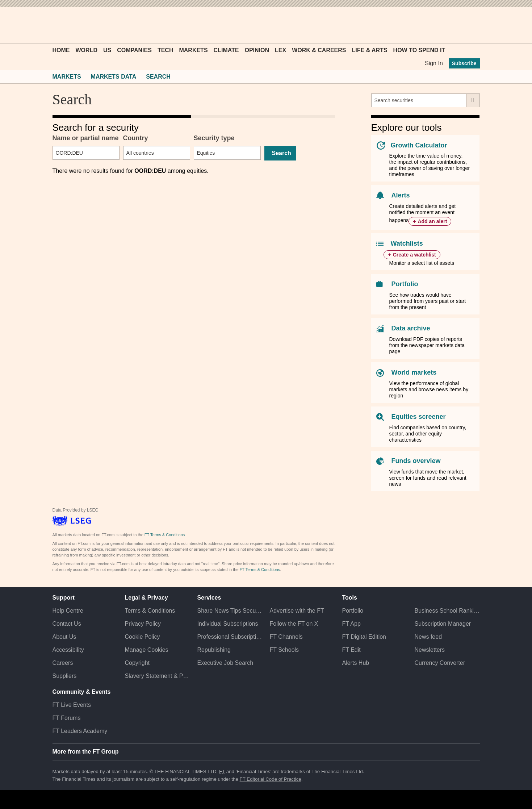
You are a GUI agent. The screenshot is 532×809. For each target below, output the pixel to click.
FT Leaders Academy (80, 731)
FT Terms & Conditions (165, 535)
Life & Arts (370, 50)
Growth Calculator (419, 145)
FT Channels (286, 637)
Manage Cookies (147, 650)
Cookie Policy (143, 637)
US (107, 50)
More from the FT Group (86, 752)
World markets (414, 372)
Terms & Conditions (150, 611)
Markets (193, 50)
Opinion (257, 50)
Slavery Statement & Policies (158, 676)
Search (158, 77)
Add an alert (432, 221)
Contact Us (67, 624)
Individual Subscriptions (228, 624)
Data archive (410, 328)
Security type (214, 138)
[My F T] (470, 25)
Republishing (214, 650)
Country (136, 138)
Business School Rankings (447, 611)
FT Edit (351, 650)
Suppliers (65, 676)
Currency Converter (440, 663)
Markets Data (114, 77)
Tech (166, 50)
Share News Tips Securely (230, 611)
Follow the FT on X (294, 624)
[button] (56, 25)
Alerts (400, 195)
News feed (428, 637)
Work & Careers (319, 50)
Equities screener (418, 417)
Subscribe (464, 63)
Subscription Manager (443, 624)
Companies (134, 50)
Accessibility (68, 650)
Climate (226, 50)
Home (61, 50)
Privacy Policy (143, 624)
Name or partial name (86, 138)
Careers (63, 663)
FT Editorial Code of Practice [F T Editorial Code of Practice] (271, 779)
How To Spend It (419, 50)
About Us (64, 637)
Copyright (137, 663)
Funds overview (416, 461)
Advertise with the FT (297, 611)
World (87, 50)
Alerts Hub (355, 663)
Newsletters (430, 650)
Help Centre (68, 611)
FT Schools (284, 650)
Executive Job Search (225, 663)
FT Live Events (72, 705)
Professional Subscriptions (230, 637)
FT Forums (67, 718)
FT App (351, 624)
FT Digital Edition (364, 637)
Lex (280, 50)
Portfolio (405, 284)
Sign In (434, 63)
